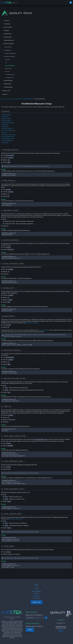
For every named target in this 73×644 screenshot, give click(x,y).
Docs (2, 99)
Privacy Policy (37, 598)
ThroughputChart (9, 78)
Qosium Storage (8, 81)
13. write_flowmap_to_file (8, 139)
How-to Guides (8, 27)
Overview (7, 21)
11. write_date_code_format (8, 135)
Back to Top (36, 602)
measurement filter (44, 330)
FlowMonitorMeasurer (10, 66)
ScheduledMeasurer (10, 74)
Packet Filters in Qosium (32, 323)
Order (30, 630)
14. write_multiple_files (7, 141)
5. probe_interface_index (8, 123)
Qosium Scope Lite (9, 40)
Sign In (36, 585)
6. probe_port (5, 125)
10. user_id (4, 133)
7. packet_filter (5, 127)
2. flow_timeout (5, 117)
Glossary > (5, 94)
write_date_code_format (16, 519)
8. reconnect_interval (7, 129)
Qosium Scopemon (9, 44)
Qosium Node (8, 84)
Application (8, 60)
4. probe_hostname (6, 121)
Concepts (7, 30)
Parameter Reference (10, 57)
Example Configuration (10, 53)
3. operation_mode (6, 119)
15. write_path (5, 143)
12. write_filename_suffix (7, 137)
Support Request (37, 591)
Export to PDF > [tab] (7, 91)
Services (36, 594)
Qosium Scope (8, 37)
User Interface (8, 47)
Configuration (8, 50)
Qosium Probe (8, 34)
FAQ (36, 589)
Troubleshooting (8, 87)
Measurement (8, 69)
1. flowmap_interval (6, 115)
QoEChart (7, 72)
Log (6, 63)
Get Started (7, 24)
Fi (17, 3)
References (36, 596)
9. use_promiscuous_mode (8, 131)
